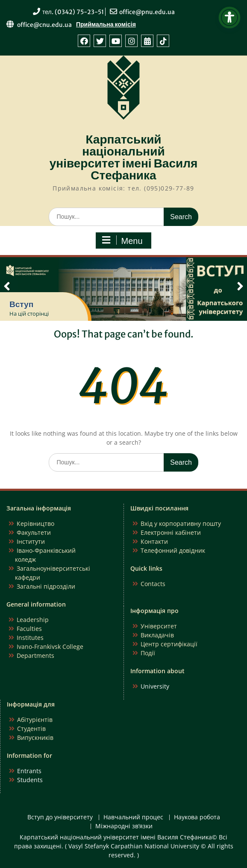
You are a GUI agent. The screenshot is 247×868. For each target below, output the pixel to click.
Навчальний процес (133, 817)
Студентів (31, 729)
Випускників (35, 738)
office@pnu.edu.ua (147, 12)
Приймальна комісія (106, 24)
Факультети (34, 532)
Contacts (153, 584)
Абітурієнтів (35, 720)
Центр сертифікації (169, 644)
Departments (35, 655)
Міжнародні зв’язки (124, 826)
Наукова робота (197, 817)
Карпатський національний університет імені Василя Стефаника (124, 157)
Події (148, 653)
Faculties (29, 629)
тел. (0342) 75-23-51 (73, 12)
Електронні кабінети (171, 532)
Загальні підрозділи (46, 586)
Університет (159, 626)
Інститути (31, 541)
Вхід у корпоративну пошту (181, 523)
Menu (122, 240)
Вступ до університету (60, 817)
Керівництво (35, 523)
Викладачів (157, 635)
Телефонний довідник (173, 550)
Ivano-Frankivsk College (50, 647)
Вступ (21, 304)
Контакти (154, 541)
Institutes (30, 638)
